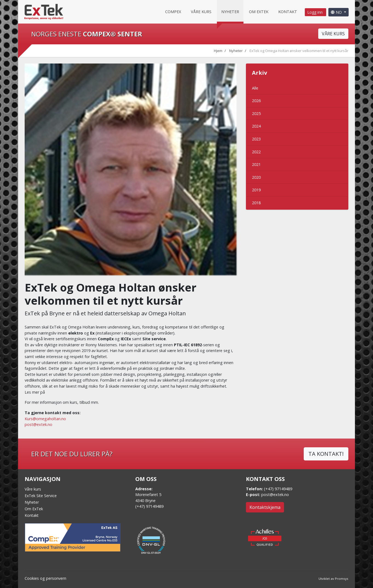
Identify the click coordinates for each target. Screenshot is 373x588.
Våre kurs (201, 12)
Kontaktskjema (265, 507)
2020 (256, 177)
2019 (256, 190)
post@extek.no (38, 424)
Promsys (342, 579)
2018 (256, 203)
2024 (256, 126)
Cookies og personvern (45, 578)
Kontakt (288, 12)
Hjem (218, 51)
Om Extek (259, 12)
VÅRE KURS (333, 34)
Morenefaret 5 (148, 495)
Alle (255, 88)
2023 (256, 139)
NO (337, 12)
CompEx (173, 12)
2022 (256, 152)
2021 (256, 164)
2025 (256, 113)
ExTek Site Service (41, 496)
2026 (256, 101)
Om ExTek (34, 509)
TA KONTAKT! (326, 454)
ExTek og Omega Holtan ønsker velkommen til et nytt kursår (299, 51)
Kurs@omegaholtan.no (45, 419)
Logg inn (315, 12)
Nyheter (230, 12)
